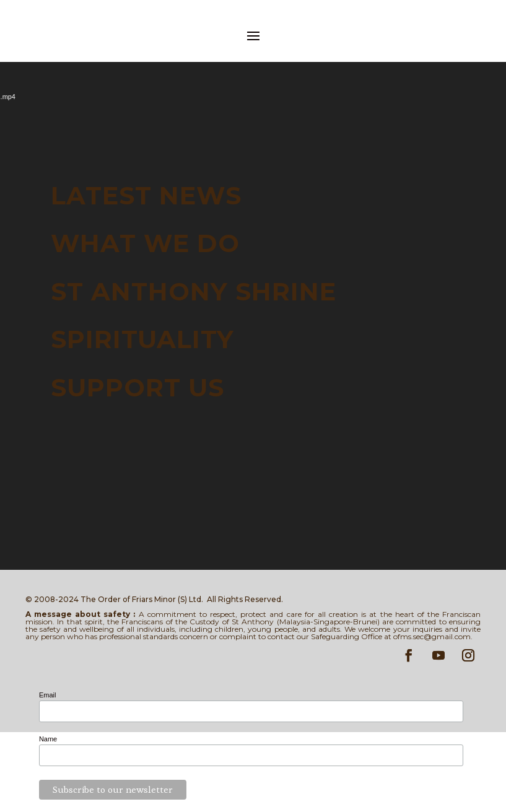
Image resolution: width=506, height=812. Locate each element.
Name (48, 739)
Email (48, 695)
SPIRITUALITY (142, 339)
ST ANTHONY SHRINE (194, 291)
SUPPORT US (137, 387)
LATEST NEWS (146, 195)
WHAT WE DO (145, 243)
